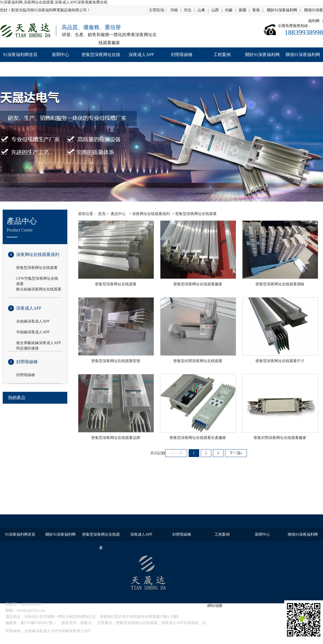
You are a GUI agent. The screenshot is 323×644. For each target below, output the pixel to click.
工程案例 (222, 55)
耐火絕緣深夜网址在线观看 (39, 289)
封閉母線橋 (182, 55)
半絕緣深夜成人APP (33, 332)
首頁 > (103, 214)
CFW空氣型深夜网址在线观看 (37, 279)
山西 (215, 10)
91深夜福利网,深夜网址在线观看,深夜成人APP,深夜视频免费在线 (54, 2)
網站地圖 (215, 606)
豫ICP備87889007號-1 (38, 623)
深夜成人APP (141, 55)
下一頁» (236, 453)
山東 (201, 10)
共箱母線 (191, 623)
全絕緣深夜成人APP (33, 321)
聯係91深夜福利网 (303, 55)
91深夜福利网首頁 (20, 55)
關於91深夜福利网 (282, 10)
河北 (188, 10)
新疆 (243, 10)
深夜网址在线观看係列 (38, 255)
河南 (174, 10)
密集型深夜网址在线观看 (101, 62)
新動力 (86, 623)
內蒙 (229, 10)
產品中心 (118, 214)
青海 (256, 10)
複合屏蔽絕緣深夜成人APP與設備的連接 (38, 343)
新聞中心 (61, 55)
